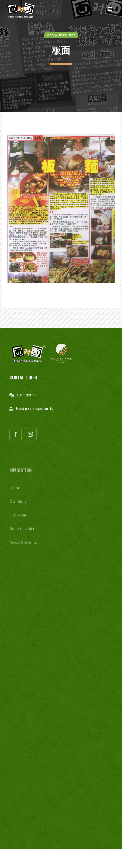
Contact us (27, 397)
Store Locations (23, 533)
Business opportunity (35, 411)
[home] (22, 9)
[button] (110, 9)
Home (15, 492)
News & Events (23, 546)
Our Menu (18, 519)
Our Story (18, 505)
